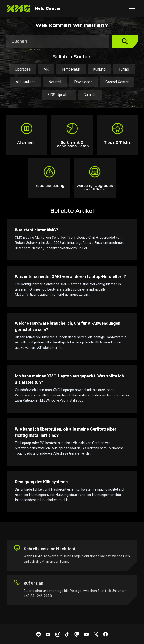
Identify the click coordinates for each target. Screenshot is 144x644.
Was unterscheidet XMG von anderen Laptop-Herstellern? (70, 276)
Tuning (124, 69)
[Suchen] (57, 41)
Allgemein (26, 143)
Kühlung (99, 69)
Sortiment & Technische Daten (72, 144)
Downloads (83, 82)
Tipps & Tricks (118, 143)
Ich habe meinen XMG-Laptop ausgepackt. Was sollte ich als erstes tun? (69, 379)
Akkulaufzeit (26, 82)
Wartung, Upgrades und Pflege (95, 188)
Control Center (117, 82)
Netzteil (55, 82)
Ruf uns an (33, 583)
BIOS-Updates (59, 95)
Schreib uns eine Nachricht (49, 549)
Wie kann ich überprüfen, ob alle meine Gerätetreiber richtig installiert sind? (66, 432)
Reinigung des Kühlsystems (41, 482)
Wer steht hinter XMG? (37, 230)
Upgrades (23, 69)
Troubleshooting (49, 186)
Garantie (90, 95)
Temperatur (71, 69)
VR (46, 69)
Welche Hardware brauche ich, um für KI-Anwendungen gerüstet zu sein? (68, 326)
